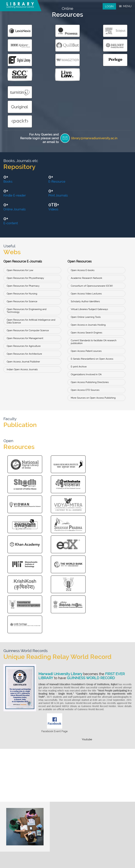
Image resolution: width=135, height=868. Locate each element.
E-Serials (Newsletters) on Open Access (92, 297)
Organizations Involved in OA (86, 313)
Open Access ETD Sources (85, 328)
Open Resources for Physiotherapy (25, 216)
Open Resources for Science (22, 240)
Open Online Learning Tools (86, 255)
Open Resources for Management (25, 276)
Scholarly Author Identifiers (85, 240)
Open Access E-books (83, 208)
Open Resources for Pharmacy (23, 224)
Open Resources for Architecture (24, 292)
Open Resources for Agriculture (24, 284)
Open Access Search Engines (86, 271)
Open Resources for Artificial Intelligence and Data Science (31, 259)
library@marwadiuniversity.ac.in (93, 90)
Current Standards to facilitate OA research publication (94, 280)
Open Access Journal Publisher (23, 300)
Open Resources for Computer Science (28, 269)
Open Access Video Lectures (86, 232)
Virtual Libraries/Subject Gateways (89, 247)
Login (109, 6)
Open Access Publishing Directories (90, 320)
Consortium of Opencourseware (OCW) (92, 224)
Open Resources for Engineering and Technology (27, 249)
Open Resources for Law (20, 208)
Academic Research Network (86, 216)
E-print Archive (79, 305)
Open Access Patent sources (86, 289)
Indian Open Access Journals (22, 308)
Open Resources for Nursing (22, 232)
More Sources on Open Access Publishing (93, 336)
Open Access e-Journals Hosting (88, 263)
